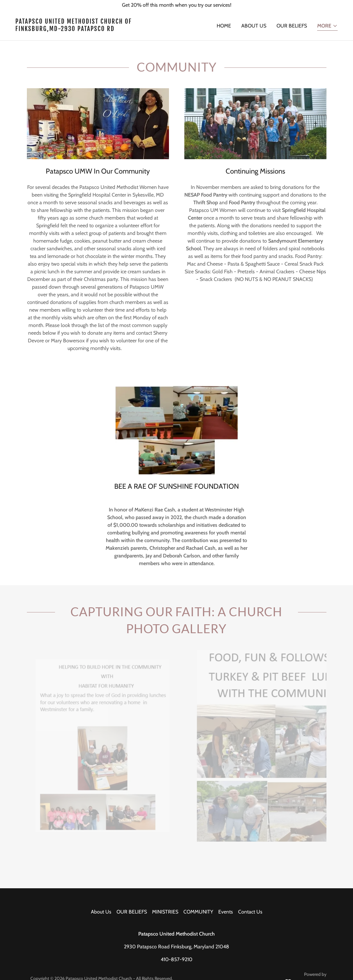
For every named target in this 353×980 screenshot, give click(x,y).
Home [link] (224, 26)
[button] (327, 26)
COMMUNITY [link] (198, 912)
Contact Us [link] (250, 912)
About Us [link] (254, 26)
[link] (93, 29)
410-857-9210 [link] (176, 959)
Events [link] (226, 912)
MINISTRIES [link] (165, 912)
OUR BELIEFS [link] (292, 26)
